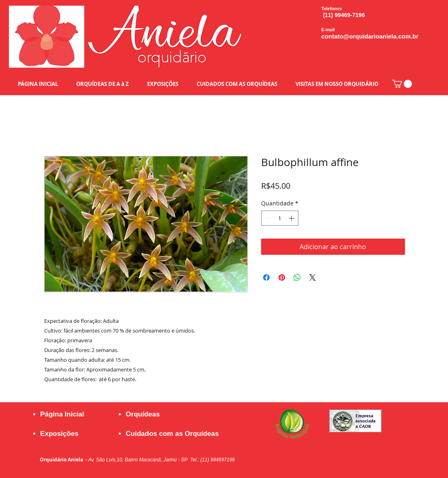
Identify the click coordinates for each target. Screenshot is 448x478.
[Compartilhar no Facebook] (266, 277)
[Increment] (292, 218)
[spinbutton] (280, 218)
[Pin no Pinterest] (282, 277)
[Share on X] (313, 277)
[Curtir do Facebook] (352, 451)
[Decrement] (267, 218)
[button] (402, 84)
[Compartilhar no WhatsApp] (297, 277)
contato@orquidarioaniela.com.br (370, 36)
